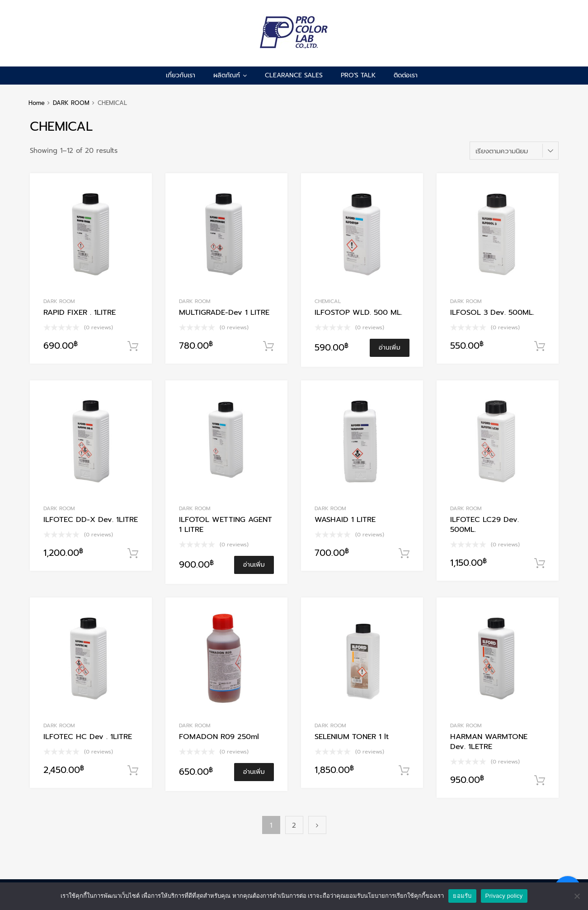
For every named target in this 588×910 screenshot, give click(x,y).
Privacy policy (504, 896)
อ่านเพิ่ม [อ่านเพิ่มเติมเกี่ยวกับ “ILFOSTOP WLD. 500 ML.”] (390, 348)
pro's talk (358, 75)
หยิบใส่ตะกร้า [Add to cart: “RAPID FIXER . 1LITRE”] (133, 346)
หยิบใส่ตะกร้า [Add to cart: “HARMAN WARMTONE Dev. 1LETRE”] (540, 781)
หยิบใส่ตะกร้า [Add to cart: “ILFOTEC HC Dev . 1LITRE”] (133, 771)
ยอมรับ (462, 896)
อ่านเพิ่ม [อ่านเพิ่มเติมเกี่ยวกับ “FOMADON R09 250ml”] (254, 772)
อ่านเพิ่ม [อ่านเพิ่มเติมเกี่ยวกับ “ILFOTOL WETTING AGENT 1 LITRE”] (254, 565)
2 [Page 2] (294, 825)
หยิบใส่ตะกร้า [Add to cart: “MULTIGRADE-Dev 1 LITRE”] (268, 346)
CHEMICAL (328, 301)
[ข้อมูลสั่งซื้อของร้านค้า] (514, 151)
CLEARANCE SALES (294, 75)
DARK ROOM (71, 103)
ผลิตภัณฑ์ (230, 76)
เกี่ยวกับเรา (181, 75)
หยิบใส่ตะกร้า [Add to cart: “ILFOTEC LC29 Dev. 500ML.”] (540, 564)
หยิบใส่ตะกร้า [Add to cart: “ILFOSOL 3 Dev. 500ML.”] (540, 346)
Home (37, 103)
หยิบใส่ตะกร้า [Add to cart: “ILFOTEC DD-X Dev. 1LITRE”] (133, 554)
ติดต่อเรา (406, 75)
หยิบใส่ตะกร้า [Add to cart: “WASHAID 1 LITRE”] (404, 554)
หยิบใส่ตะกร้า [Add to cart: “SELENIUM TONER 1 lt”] (404, 771)
